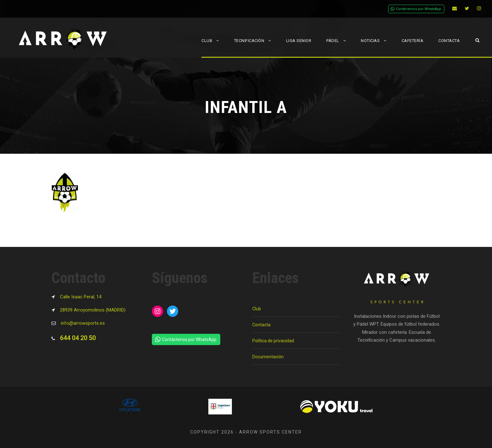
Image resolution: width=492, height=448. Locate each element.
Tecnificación (249, 41)
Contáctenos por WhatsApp (416, 9)
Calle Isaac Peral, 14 (81, 297)
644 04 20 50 (78, 338)
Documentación (268, 357)
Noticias (370, 41)
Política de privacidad (273, 341)
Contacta (449, 41)
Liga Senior (299, 41)
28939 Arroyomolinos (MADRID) (93, 310)
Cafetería (413, 41)
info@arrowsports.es (83, 323)
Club (207, 41)
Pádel (333, 41)
